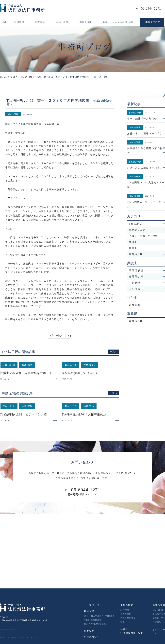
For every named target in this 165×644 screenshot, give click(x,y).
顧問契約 (40, 22)
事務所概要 (86, 22)
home (5, 22)
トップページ (92, 605)
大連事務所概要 (128, 618)
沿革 (123, 622)
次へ (70, 336)
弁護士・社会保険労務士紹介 (118, 22)
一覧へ (59, 336)
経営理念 (125, 610)
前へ (53, 336)
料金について (92, 637)
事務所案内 (126, 614)
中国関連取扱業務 (93, 620)
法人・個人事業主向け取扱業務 (99, 616)
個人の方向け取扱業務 (95, 624)
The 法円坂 (158, 610)
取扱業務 (19, 22)
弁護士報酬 (62, 22)
